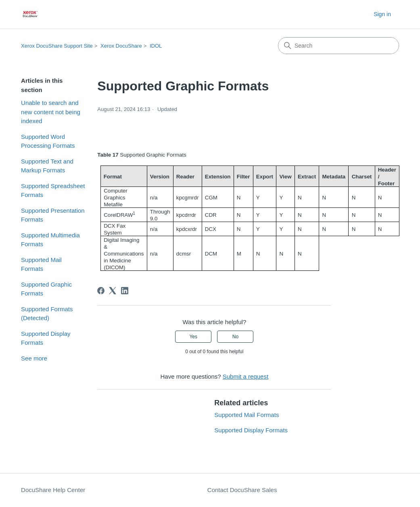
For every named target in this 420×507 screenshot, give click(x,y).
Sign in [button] (382, 14)
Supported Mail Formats (41, 264)
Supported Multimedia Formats (50, 240)
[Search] (339, 46)
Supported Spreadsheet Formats (53, 191)
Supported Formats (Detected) (47, 314)
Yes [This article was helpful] (193, 337)
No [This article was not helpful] (235, 337)
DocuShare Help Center (53, 490)
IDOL (156, 46)
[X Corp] (113, 291)
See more (34, 358)
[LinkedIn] (125, 291)
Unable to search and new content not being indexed (51, 112)
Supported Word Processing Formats (48, 141)
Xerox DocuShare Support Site (57, 46)
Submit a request (246, 376)
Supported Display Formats (46, 338)
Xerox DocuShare (121, 46)
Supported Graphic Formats (46, 289)
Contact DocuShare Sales (242, 490)
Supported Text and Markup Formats (47, 166)
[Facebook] (101, 291)
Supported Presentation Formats (53, 215)
